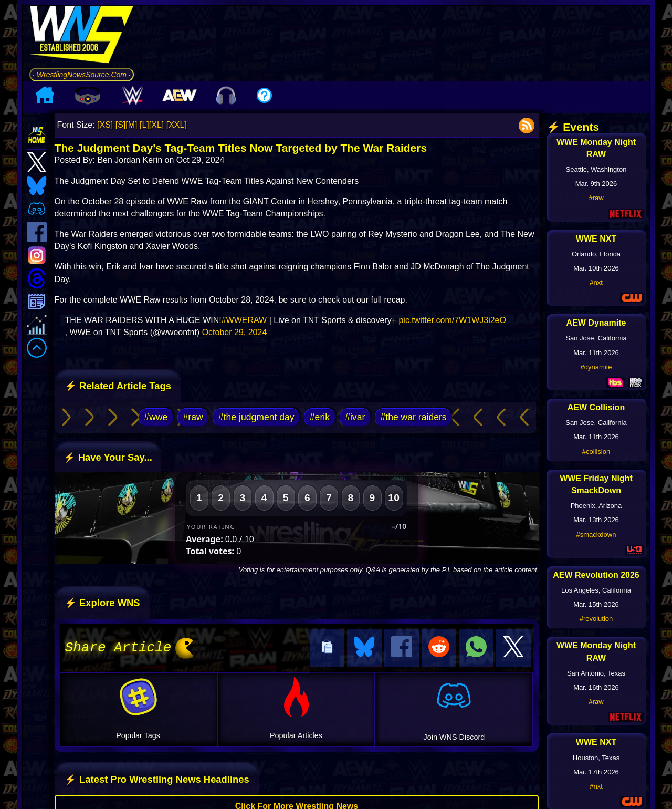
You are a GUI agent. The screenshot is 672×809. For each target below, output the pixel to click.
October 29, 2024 (235, 332)
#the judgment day (256, 417)
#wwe (156, 417)
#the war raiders (413, 417)
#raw (193, 417)
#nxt (596, 282)
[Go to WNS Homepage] (82, 37)
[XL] (156, 125)
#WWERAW (244, 320)
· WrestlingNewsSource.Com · (82, 75)
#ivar (355, 417)
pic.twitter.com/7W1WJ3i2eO (452, 320)
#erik (320, 417)
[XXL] (177, 125)
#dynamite (596, 367)
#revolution (596, 619)
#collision (596, 452)
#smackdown (596, 535)
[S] (121, 125)
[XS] (105, 125)
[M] (131, 125)
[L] (144, 125)
